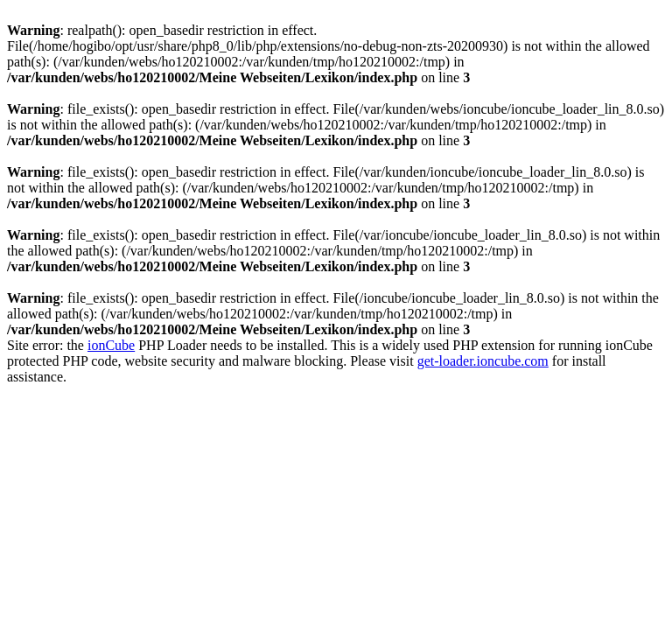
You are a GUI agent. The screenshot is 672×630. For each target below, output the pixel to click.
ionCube (111, 345)
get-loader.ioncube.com (483, 361)
